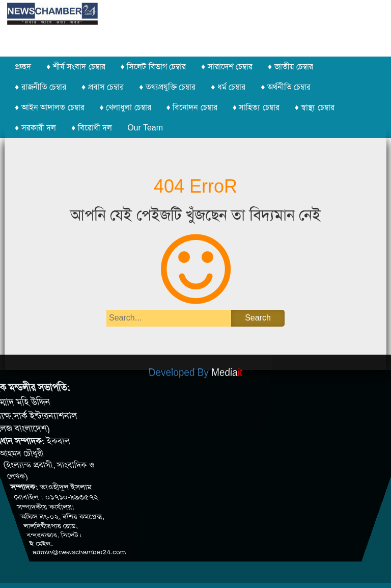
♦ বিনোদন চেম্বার (192, 107)
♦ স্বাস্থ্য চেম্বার (315, 107)
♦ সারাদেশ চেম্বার (227, 66)
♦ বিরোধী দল (92, 128)
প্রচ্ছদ (23, 66)
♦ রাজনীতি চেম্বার (40, 87)
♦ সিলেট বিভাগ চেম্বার (153, 66)
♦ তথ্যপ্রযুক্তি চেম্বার (167, 87)
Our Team (145, 128)
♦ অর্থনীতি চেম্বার (286, 87)
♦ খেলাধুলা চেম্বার (125, 107)
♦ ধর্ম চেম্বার (228, 87)
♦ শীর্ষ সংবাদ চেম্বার (76, 66)
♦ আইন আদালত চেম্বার (50, 107)
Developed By (195, 374)
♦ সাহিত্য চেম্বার (256, 107)
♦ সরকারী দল (35, 128)
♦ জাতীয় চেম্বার (290, 66)
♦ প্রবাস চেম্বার (103, 87)
